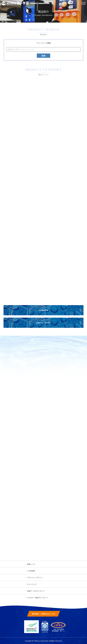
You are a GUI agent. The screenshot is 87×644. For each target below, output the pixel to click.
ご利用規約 (31, 571)
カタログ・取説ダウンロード (37, 598)
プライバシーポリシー (35, 577)
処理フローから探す (43, 323)
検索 (43, 56)
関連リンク (31, 564)
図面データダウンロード (36, 591)
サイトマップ (32, 584)
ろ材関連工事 (43, 310)
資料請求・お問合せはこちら (43, 614)
